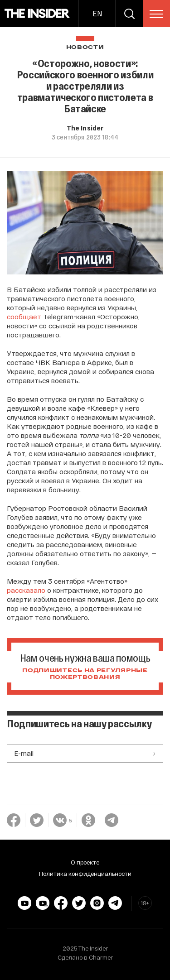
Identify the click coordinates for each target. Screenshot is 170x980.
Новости (85, 47)
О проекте (85, 862)
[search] (129, 14)
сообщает (24, 317)
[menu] (156, 14)
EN (97, 13)
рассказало (26, 590)
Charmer (101, 957)
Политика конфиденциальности (85, 874)
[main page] (37, 14)
